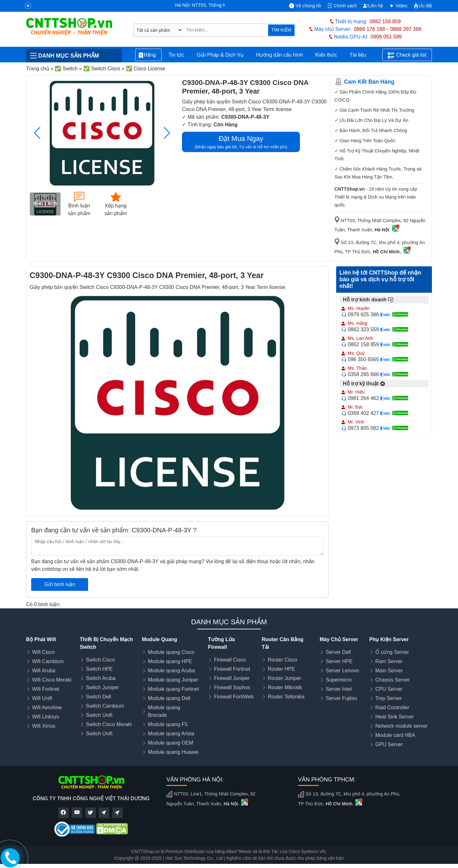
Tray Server (389, 698)
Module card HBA (395, 735)
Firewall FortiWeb (234, 697)
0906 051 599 (386, 37)
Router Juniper (285, 678)
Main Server (389, 671)
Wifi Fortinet (46, 689)
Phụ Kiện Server (389, 639)
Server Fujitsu (341, 698)
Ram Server (389, 661)
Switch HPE (99, 669)
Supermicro (339, 680)
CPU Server (389, 689)
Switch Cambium (105, 706)
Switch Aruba (101, 678)
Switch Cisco (101, 660)
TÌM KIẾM (281, 30)
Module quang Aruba (171, 671)
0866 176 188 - (371, 29)
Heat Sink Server (395, 717)
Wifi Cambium (48, 661)
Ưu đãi (423, 6)
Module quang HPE (170, 661)
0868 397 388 (406, 29)
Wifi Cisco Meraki (52, 680)
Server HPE (339, 661)
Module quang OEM (170, 743)
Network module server (402, 726)
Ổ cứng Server (392, 652)
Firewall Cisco (230, 660)
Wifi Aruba (44, 671)
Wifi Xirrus (44, 726)
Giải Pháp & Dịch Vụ (220, 55)
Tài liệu (361, 55)
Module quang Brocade (164, 711)
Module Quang (160, 639)
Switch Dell (98, 697)
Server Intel (339, 689)
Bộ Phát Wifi (41, 639)
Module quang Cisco (171, 652)
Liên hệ (373, 6)
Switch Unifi (99, 715)
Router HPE (281, 669)
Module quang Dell (169, 698)
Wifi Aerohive (47, 707)
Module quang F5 (168, 724)
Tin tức (177, 55)
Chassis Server (392, 680)
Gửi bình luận (60, 584)
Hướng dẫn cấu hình (280, 55)
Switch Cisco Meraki (109, 724)
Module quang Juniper (173, 680)
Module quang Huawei (173, 752)
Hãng (148, 55)
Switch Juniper (102, 687)
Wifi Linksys (45, 717)
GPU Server (389, 744)
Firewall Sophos (232, 687)
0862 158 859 (385, 21)
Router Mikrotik (285, 687)
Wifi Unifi (42, 698)
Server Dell (338, 652)
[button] (167, 133)
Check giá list (407, 55)
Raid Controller (392, 707)
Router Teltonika (286, 697)
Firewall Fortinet (232, 669)
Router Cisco (282, 660)
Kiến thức (326, 55)
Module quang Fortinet (173, 689)
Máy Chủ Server (339, 639)
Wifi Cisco (43, 652)
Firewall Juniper (232, 678)
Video (398, 6)
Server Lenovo (342, 671)
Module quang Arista (171, 734)
